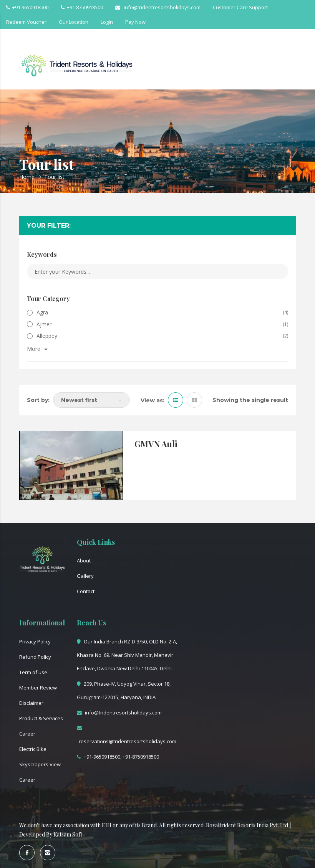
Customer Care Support (240, 7)
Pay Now (135, 22)
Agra (37, 312)
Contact (86, 591)
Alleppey (42, 336)
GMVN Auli (156, 444)
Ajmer (39, 324)
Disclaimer (31, 703)
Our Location (74, 22)
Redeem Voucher (26, 22)
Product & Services (41, 718)
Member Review (38, 688)
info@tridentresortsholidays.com (158, 7)
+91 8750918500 (82, 7)
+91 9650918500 (27, 7)
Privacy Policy (35, 641)
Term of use (33, 672)
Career (27, 734)
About (84, 560)
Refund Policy (35, 657)
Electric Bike (33, 749)
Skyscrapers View (40, 764)
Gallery (85, 576)
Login (107, 22)
